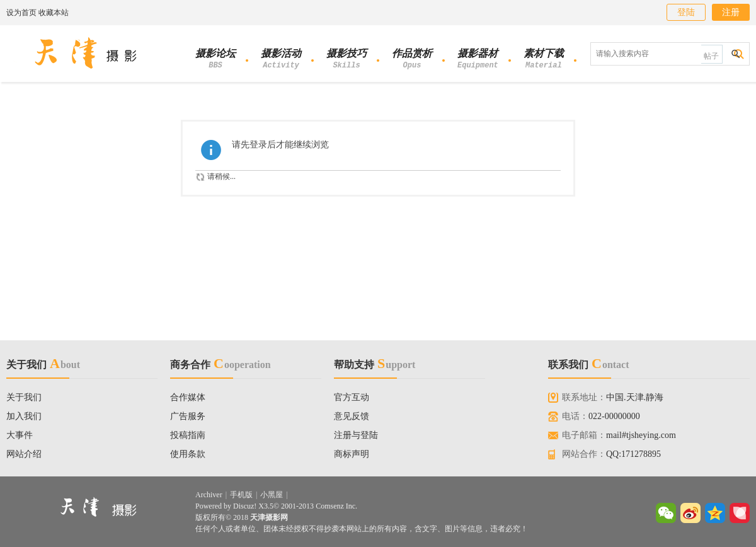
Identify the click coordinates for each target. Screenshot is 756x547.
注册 (731, 12)
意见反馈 (352, 416)
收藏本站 (54, 13)
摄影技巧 (346, 60)
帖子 (711, 56)
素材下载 (544, 60)
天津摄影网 (269, 517)
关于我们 (24, 397)
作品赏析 (412, 60)
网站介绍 (24, 454)
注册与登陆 (356, 435)
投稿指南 (188, 435)
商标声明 (352, 454)
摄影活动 (281, 60)
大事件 (20, 435)
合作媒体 (188, 397)
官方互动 (352, 397)
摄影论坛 (215, 60)
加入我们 (24, 416)
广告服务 (188, 416)
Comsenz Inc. (336, 506)
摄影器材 (478, 60)
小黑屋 (272, 495)
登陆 (686, 12)
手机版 (241, 495)
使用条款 (188, 454)
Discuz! (245, 506)
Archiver (209, 495)
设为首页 (21, 13)
